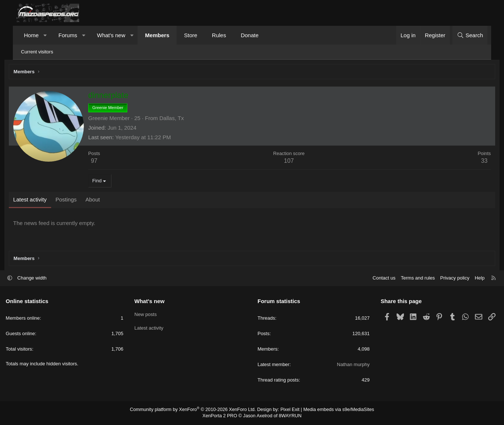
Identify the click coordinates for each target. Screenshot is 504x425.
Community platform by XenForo (196, 410)
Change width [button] (43, 279)
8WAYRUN (288, 416)
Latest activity (154, 328)
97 (104, 162)
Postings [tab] (76, 201)
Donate (249, 35)
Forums (68, 35)
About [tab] (102, 201)
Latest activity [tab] (40, 201)
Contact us (373, 279)
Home (31, 35)
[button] (45, 35)
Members (157, 35)
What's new (111, 35)
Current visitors (37, 52)
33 (475, 162)
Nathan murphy (348, 365)
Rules (219, 35)
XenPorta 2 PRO (221, 416)
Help (469, 279)
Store (191, 35)
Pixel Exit (288, 410)
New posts (151, 314)
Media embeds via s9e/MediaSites (334, 410)
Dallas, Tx (181, 119)
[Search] (470, 35)
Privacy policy (444, 279)
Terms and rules (407, 279)
